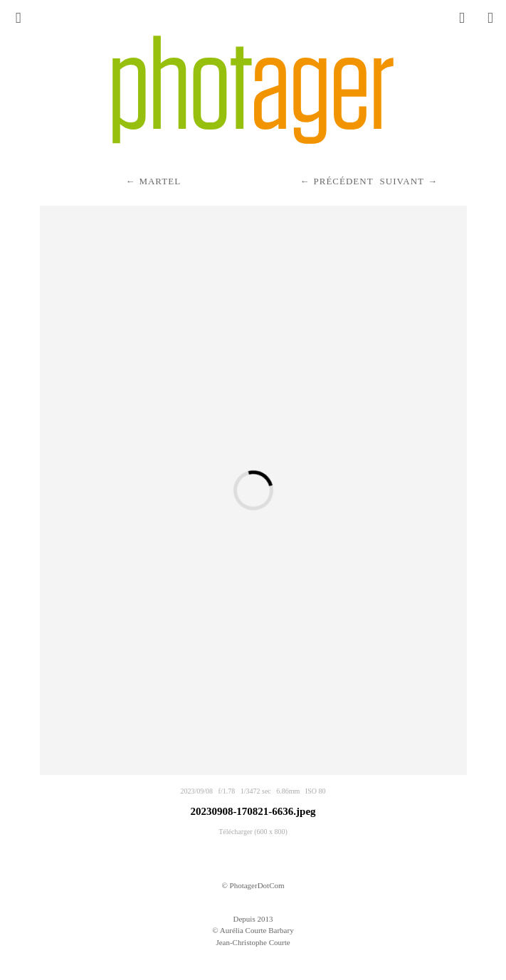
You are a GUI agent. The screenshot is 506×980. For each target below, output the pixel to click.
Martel (160, 181)
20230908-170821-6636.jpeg (253, 811)
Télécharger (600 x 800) (253, 832)
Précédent (343, 181)
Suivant (402, 181)
